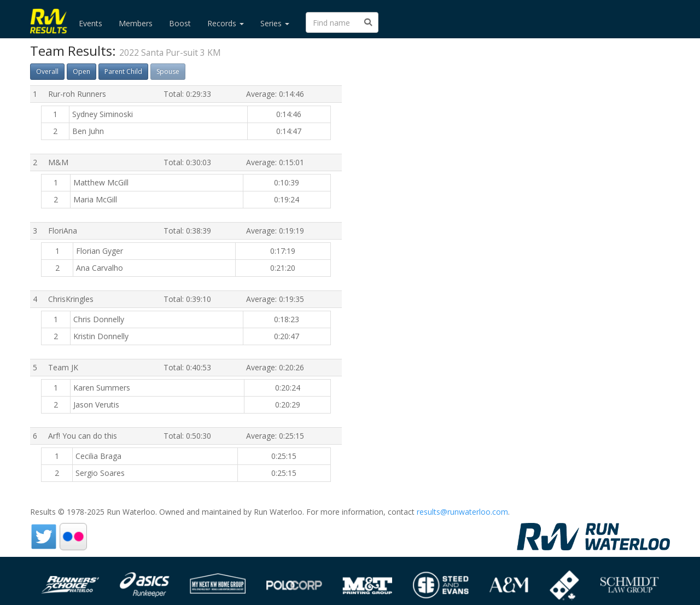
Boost (180, 23)
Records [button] (226, 23)
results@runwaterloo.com (462, 512)
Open (81, 71)
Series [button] (275, 23)
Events (91, 23)
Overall (47, 71)
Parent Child (123, 71)
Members (136, 23)
